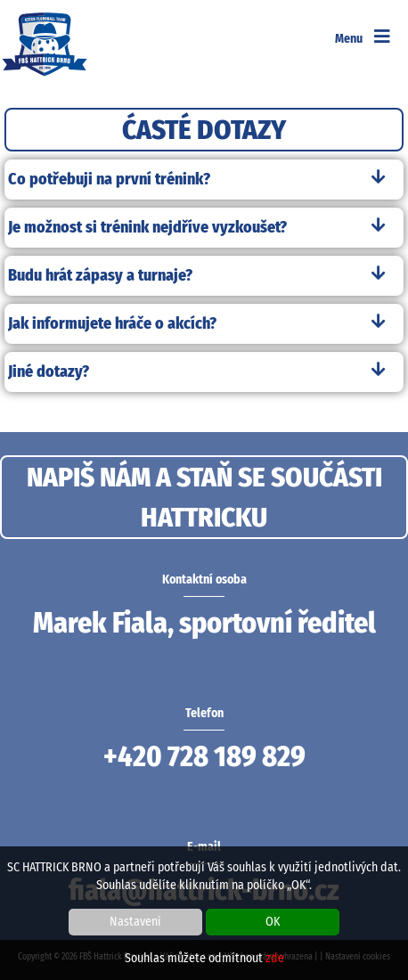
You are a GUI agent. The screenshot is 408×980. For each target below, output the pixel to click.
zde (275, 958)
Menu (363, 39)
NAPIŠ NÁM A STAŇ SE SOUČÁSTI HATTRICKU (204, 497)
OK (273, 922)
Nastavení (135, 922)
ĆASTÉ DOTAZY (204, 130)
